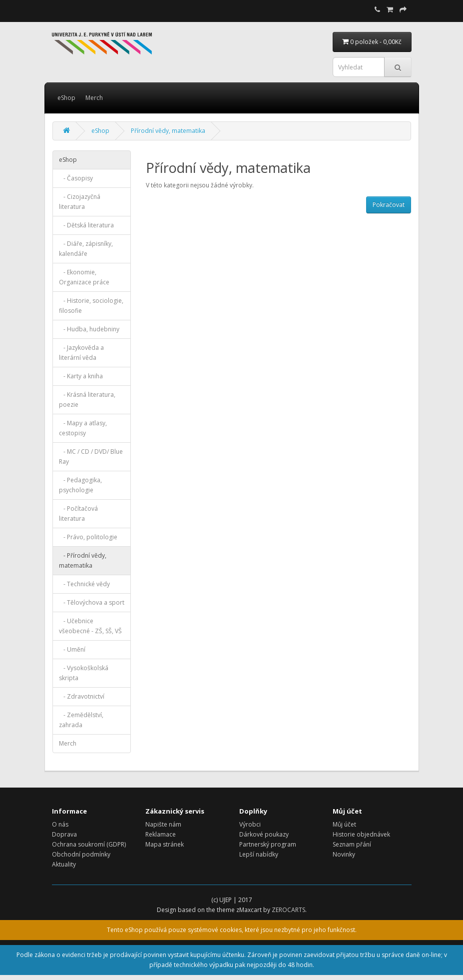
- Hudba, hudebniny (89, 329)
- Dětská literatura (86, 225)
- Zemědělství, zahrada (81, 720)
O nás (60, 824)
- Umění (72, 649)
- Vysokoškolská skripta (84, 673)
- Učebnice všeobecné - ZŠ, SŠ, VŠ (90, 626)
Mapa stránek (165, 844)
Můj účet (344, 824)
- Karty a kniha (81, 376)
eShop (66, 98)
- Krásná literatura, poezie (87, 400)
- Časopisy (76, 178)
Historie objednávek (361, 834)
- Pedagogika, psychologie (80, 485)
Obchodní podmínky (81, 854)
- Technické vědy (84, 584)
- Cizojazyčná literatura (80, 202)
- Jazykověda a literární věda (81, 353)
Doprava (64, 834)
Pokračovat (389, 205)
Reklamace (161, 834)
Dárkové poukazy (264, 834)
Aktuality (64, 864)
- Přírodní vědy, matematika (83, 560)
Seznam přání (352, 844)
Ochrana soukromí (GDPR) (89, 844)
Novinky (344, 854)
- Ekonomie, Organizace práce (84, 277)
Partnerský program (268, 844)
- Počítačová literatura (78, 513)
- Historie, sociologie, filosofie (91, 306)
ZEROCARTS (288, 910)
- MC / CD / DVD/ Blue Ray (91, 457)
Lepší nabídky (259, 854)
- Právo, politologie (88, 537)
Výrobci (250, 824)
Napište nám (163, 824)
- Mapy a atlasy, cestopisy (83, 428)
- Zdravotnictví (82, 696)
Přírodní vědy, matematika (168, 131)
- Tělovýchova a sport (92, 602)
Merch (94, 98)
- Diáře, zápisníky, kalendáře (86, 249)
